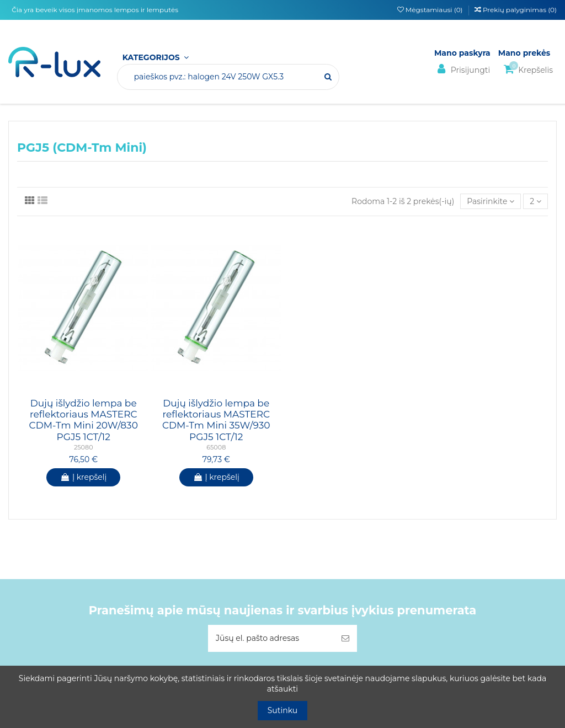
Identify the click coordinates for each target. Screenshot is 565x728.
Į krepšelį (83, 477)
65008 (216, 447)
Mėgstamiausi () (431, 10)
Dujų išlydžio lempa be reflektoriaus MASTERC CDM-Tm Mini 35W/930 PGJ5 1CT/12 (216, 420)
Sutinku (283, 710)
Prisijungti (462, 69)
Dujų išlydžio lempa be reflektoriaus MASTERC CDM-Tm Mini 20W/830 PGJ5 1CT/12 (84, 420)
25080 (84, 447)
